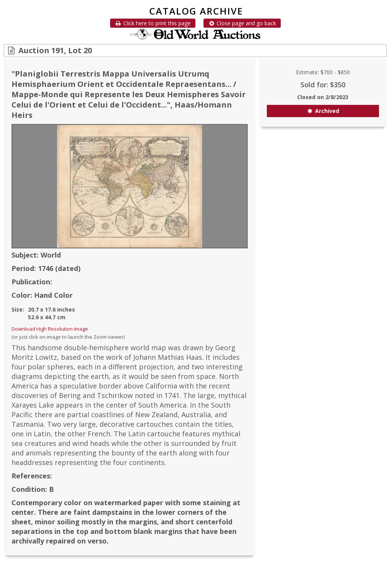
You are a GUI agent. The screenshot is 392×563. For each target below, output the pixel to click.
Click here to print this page (153, 23)
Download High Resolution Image (50, 329)
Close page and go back (242, 23)
